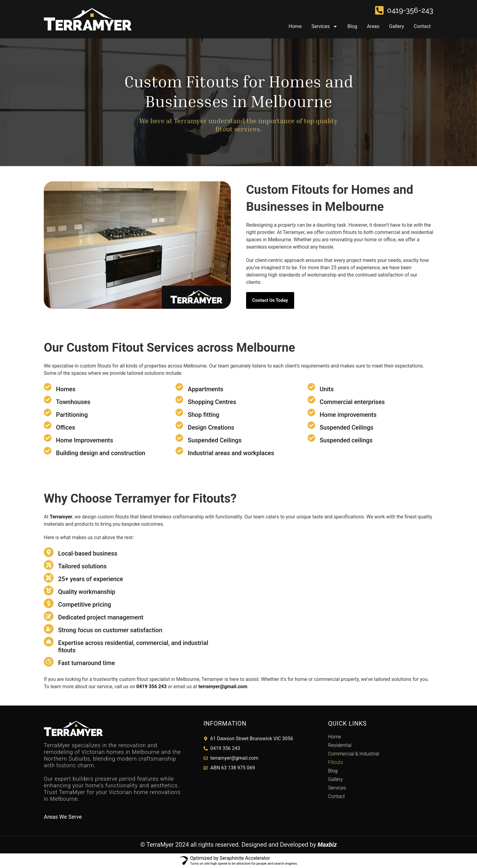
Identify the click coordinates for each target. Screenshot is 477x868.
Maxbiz (327, 845)
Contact (422, 26)
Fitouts (335, 762)
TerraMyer (160, 845)
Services (325, 26)
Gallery (397, 26)
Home (295, 26)
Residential (340, 745)
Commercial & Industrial (353, 754)
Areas (373, 26)
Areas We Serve (63, 817)
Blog (352, 26)
